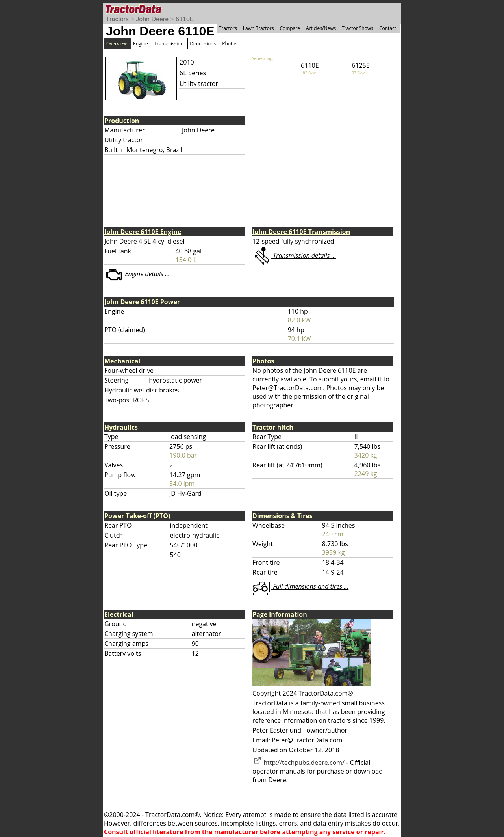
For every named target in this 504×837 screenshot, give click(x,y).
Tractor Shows (358, 28)
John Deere (152, 19)
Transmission (169, 44)
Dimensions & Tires (283, 516)
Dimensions (203, 44)
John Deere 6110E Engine (143, 232)
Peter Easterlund (277, 730)
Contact (388, 28)
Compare (290, 28)
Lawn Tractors (258, 28)
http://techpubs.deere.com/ (298, 763)
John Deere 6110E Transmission (301, 232)
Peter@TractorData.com (288, 388)
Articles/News (321, 28)
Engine (141, 44)
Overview (117, 44)
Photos (230, 44)
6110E (185, 19)
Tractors (117, 19)
